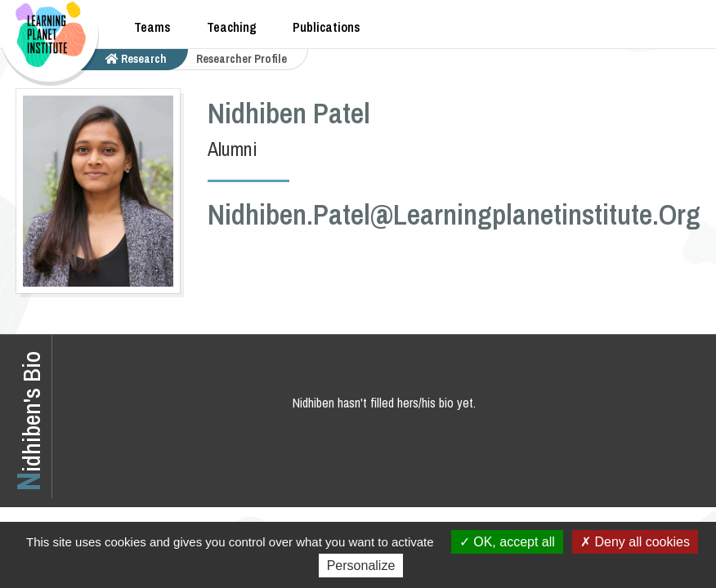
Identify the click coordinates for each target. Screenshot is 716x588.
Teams (152, 27)
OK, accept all (507, 542)
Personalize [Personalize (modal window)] (361, 566)
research (136, 59)
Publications (327, 27)
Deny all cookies (635, 542)
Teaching (232, 27)
